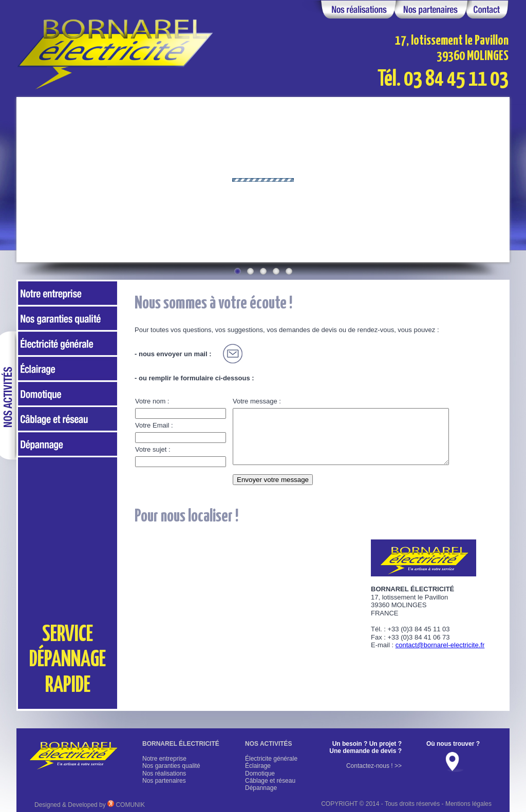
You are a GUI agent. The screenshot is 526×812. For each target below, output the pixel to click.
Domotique (260, 774)
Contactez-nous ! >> (374, 766)
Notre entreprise (164, 759)
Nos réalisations (164, 774)
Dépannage (261, 788)
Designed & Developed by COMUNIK (90, 805)
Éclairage (258, 766)
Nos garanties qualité (171, 766)
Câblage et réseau (270, 781)
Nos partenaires (164, 781)
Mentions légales (468, 804)
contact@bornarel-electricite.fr (440, 645)
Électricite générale (271, 759)
